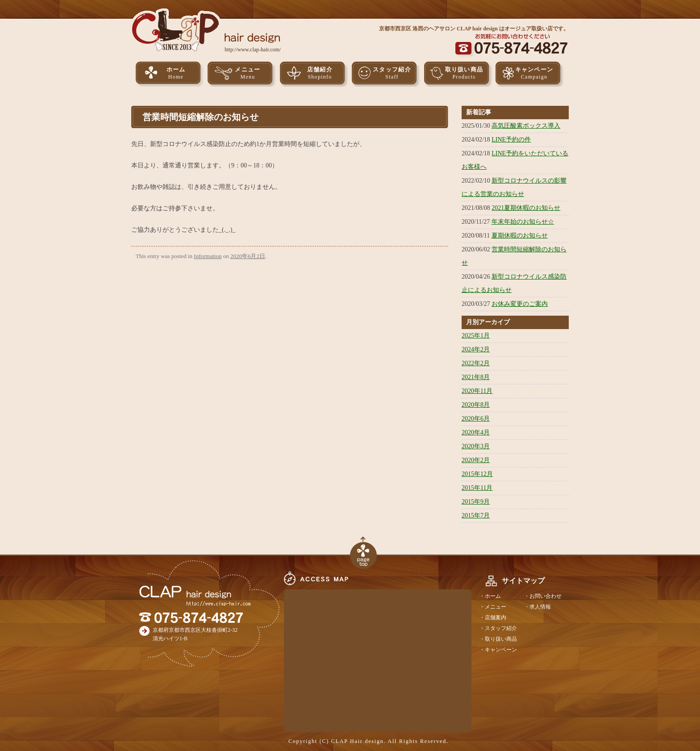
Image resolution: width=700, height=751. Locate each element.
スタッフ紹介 (392, 73)
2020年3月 (476, 446)
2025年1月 (476, 336)
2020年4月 (476, 432)
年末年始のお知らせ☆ (523, 222)
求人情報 (540, 607)
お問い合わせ (546, 596)
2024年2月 (476, 349)
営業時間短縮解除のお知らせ (200, 117)
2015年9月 (476, 502)
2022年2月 (476, 363)
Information (208, 256)
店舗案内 (496, 617)
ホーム (176, 73)
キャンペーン (534, 73)
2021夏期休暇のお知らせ (526, 208)
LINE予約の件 (511, 140)
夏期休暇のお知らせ (520, 236)
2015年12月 (477, 474)
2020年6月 (476, 419)
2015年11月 (477, 488)
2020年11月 (477, 391)
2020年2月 (476, 460)
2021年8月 (476, 377)
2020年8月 (476, 405)
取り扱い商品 (464, 73)
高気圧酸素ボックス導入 (526, 126)
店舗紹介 (320, 73)
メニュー (248, 73)
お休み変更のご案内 (520, 304)
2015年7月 (476, 515)
